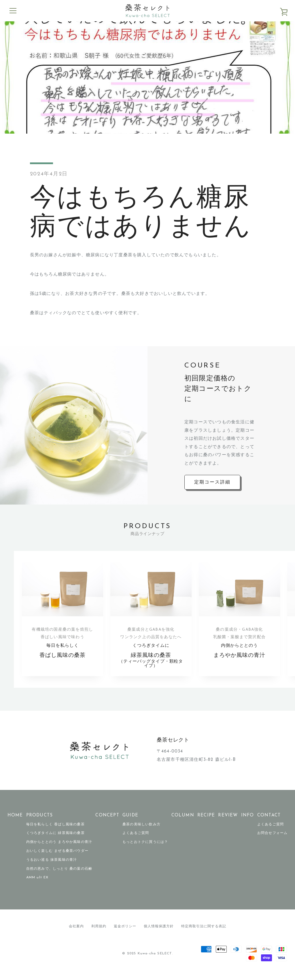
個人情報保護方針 (159, 933)
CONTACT (269, 822)
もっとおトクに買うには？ (145, 848)
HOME (15, 822)
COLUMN (183, 822)
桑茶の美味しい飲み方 (141, 831)
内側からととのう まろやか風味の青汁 (59, 848)
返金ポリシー (125, 933)
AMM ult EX (37, 884)
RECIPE (206, 822)
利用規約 (99, 933)
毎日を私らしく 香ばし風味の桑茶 (55, 831)
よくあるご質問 (136, 840)
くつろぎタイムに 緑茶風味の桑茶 (55, 840)
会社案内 (76, 933)
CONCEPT (107, 822)
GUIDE (130, 822)
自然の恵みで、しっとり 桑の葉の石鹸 (59, 875)
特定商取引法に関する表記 (204, 933)
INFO (248, 822)
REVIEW (228, 822)
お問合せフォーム (273, 840)
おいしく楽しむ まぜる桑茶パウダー (57, 857)
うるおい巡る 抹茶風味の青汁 (52, 866)
